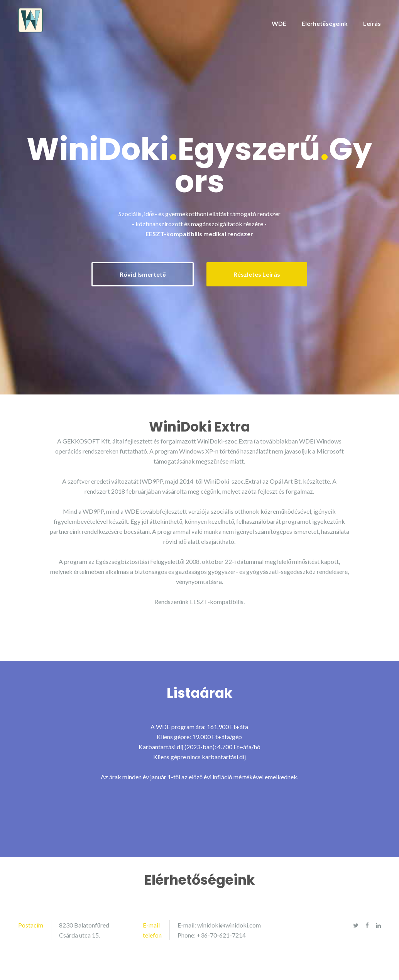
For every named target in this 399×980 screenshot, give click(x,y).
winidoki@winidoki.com (229, 925)
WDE (279, 23)
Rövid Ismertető (143, 274)
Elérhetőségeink (325, 23)
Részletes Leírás (257, 274)
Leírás (372, 23)
